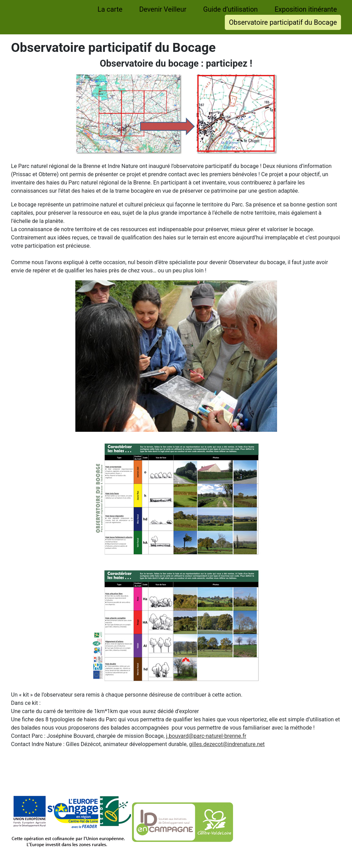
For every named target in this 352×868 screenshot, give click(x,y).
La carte (110, 9)
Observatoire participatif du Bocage (283, 22)
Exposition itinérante (306, 9)
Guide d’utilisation (230, 9)
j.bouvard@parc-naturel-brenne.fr (206, 736)
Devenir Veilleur (163, 9)
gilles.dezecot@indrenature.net (227, 744)
